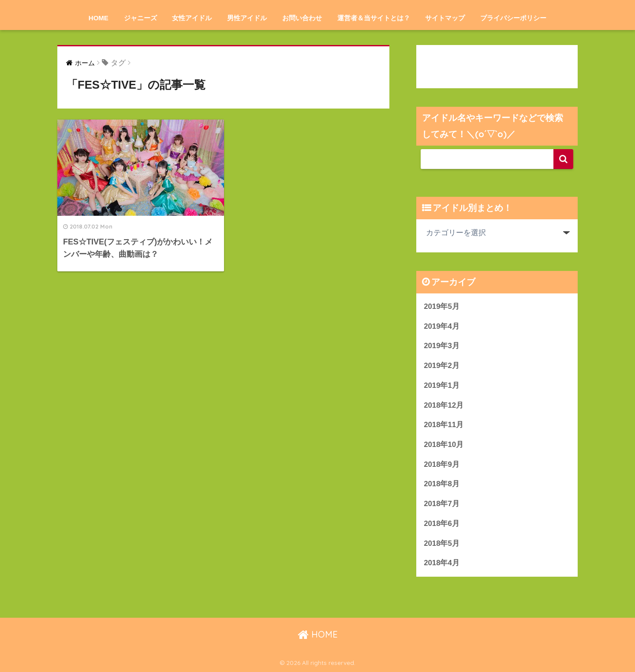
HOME (99, 18)
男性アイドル (247, 18)
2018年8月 (442, 484)
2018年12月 (444, 405)
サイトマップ (445, 18)
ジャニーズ (140, 18)
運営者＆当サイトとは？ (374, 18)
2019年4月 (442, 326)
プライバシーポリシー (513, 18)
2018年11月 (444, 425)
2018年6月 (442, 524)
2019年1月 (442, 385)
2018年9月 (442, 464)
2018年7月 (442, 504)
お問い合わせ (302, 18)
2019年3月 (442, 346)
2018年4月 (442, 563)
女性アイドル (192, 18)
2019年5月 (442, 306)
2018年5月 (442, 543)
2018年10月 (444, 445)
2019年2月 (442, 366)
